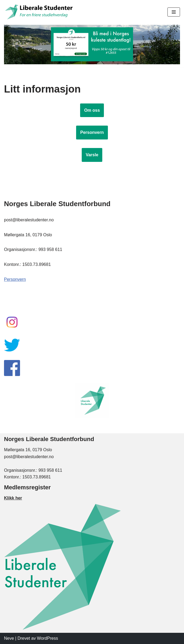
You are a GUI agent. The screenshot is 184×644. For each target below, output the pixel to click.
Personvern (92, 132)
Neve (9, 638)
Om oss (92, 110)
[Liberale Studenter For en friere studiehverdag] (40, 12)
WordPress (47, 638)
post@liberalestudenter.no (29, 457)
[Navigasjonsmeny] (174, 12)
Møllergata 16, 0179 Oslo (28, 450)
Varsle (92, 155)
